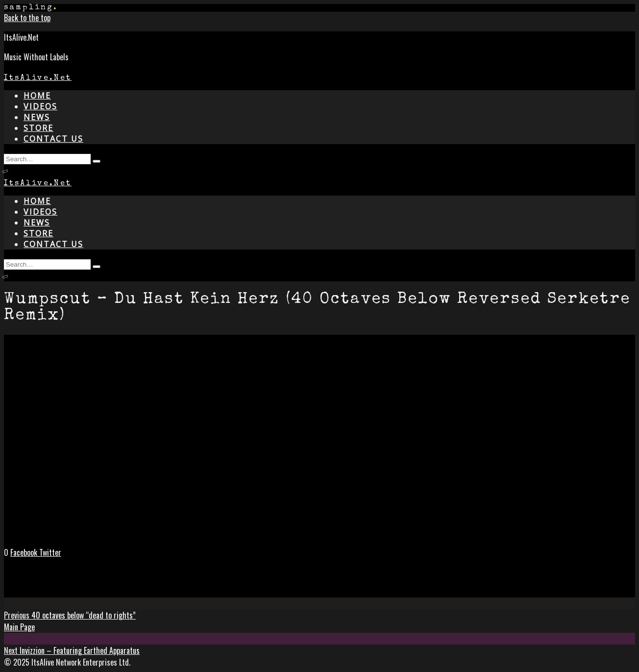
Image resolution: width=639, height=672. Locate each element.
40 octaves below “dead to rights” (70, 615)
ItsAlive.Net (38, 78)
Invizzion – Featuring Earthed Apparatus (72, 650)
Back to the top (27, 18)
